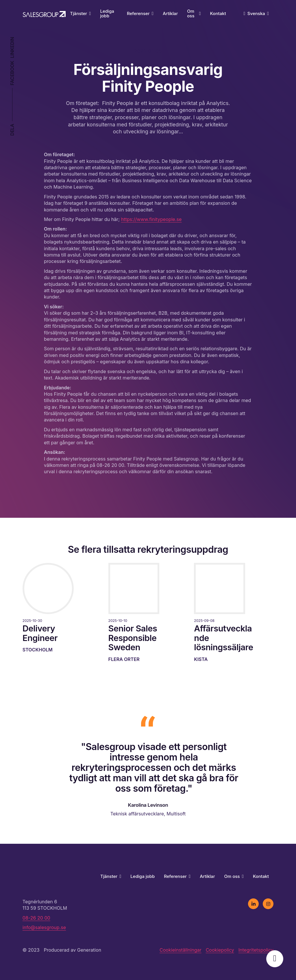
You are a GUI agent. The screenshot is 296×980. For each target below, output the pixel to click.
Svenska (258, 13)
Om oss (194, 14)
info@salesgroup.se (44, 927)
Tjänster (80, 13)
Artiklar (170, 13)
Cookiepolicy (220, 950)
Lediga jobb (107, 14)
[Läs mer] (52, 608)
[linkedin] (253, 904)
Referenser (140, 13)
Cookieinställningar (181, 950)
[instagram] (268, 904)
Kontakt (218, 13)
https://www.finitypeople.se (151, 219)
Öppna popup (275, 959)
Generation (89, 950)
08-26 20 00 (36, 918)
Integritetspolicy (256, 950)
